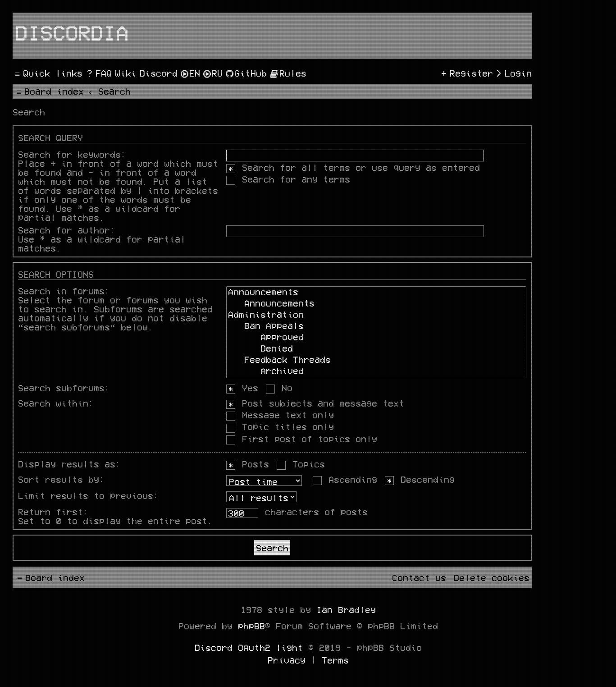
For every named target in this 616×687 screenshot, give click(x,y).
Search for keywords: (72, 154)
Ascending (345, 479)
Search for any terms (288, 179)
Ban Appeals (376, 327)
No (279, 388)
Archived (376, 372)
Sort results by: (61, 479)
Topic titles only (280, 426)
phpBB (251, 626)
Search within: (56, 403)
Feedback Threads (376, 360)
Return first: (53, 512)
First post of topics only (302, 439)
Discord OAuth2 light (249, 647)
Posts (248, 464)
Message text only (280, 415)
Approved (376, 338)
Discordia (72, 32)
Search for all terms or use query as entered (353, 167)
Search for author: (67, 230)
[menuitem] (98, 73)
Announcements (376, 293)
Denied (376, 349)
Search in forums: (64, 291)
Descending (420, 479)
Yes (242, 388)
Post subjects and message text (315, 403)
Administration (376, 315)
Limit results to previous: (88, 495)
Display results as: (69, 464)
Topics (301, 464)
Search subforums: (64, 388)
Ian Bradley (346, 609)
